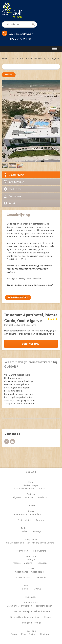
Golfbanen (15, 196)
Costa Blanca (21, 514)
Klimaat (48, 617)
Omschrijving (16, 175)
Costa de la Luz (38, 514)
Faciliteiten (15, 189)
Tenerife (40, 520)
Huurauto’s (31, 597)
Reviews (45, 634)
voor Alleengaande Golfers (40, 543)
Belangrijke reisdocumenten (25, 617)
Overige (37, 531)
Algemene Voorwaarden (20, 606)
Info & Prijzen (16, 182)
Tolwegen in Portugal (31, 623)
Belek (24, 531)
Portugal (31, 494)
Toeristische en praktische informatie (31, 611)
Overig (37, 589)
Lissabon (28, 497)
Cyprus (42, 488)
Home (5, 59)
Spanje (31, 511)
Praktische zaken (44, 606)
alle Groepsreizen (15, 543)
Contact (15, 634)
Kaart (12, 203)
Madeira (42, 497)
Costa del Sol (24, 520)
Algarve (17, 497)
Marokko (31, 505)
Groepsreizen (31, 539)
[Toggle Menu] (55, 49)
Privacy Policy (28, 634)
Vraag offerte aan (18, 297)
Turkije (24, 528)
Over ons (31, 631)
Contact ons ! (31, 344)
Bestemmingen (31, 485)
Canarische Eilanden (25, 488)
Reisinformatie (31, 602)
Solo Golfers (40, 551)
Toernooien (22, 551)
